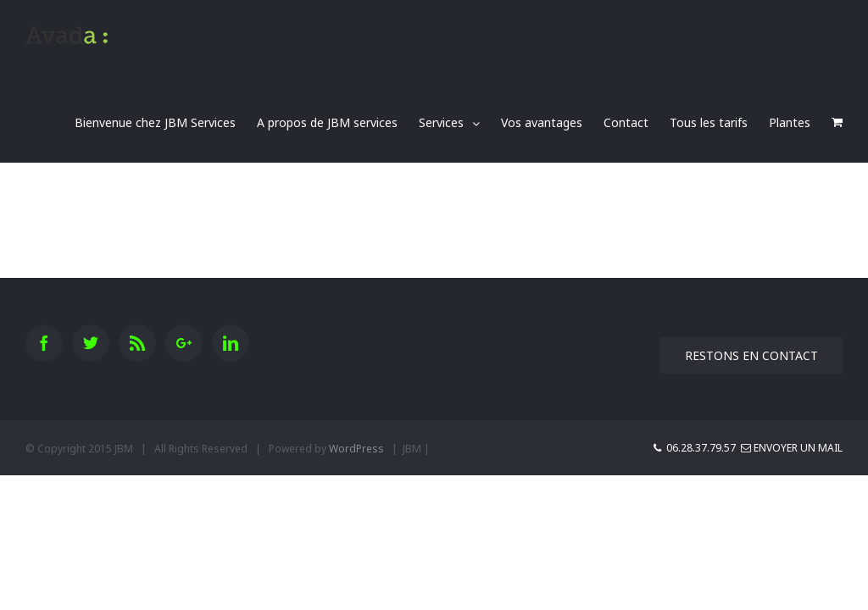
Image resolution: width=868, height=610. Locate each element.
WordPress (356, 449)
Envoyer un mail (792, 448)
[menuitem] (166, 122)
